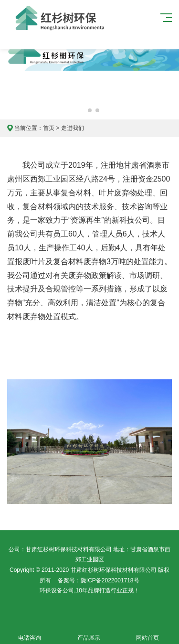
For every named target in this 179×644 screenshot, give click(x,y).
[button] (82, 110)
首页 (49, 128)
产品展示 (89, 632)
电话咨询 (30, 632)
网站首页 (148, 632)
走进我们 (73, 128)
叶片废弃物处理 (126, 193)
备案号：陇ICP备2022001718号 (99, 580)
